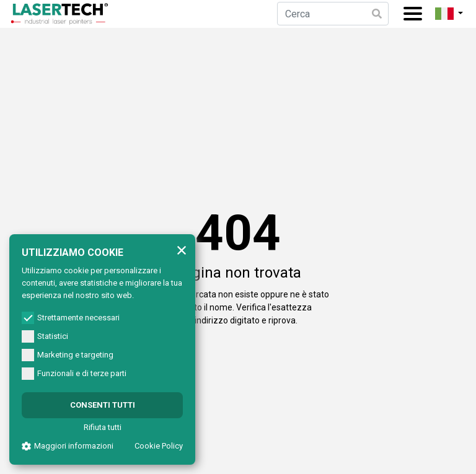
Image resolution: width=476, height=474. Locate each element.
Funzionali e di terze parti (74, 374)
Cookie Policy (159, 446)
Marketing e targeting (68, 355)
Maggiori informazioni (68, 446)
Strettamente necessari (71, 318)
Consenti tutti (103, 405)
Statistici (45, 336)
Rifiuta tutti (103, 427)
